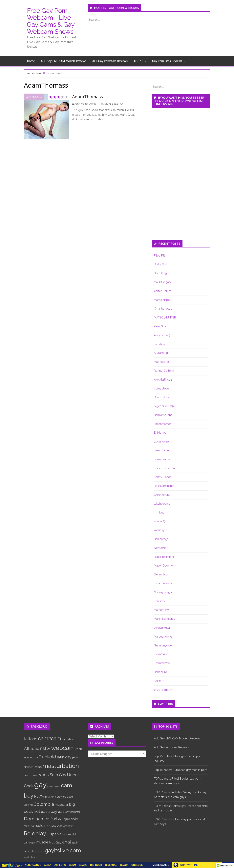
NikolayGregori (164, 592)
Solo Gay (58, 775)
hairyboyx (160, 344)
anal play (29, 857)
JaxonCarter (162, 450)
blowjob (61, 797)
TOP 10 (140, 61)
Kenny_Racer (162, 477)
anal (67, 842)
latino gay (30, 842)
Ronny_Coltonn (164, 371)
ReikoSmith (161, 326)
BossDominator (164, 486)
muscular (61, 805)
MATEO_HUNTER (165, 317)
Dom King (160, 273)
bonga (28, 851)
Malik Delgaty (163, 282)
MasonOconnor (164, 566)
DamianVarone (163, 415)
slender (28, 767)
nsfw (45, 748)
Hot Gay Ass (53, 826)
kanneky (159, 530)
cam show (68, 739)
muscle (42, 842)
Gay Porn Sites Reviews (168, 61)
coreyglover (162, 389)
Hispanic (54, 834)
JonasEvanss (162, 459)
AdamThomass (88, 97)
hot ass (41, 811)
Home (31, 61)
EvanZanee (161, 654)
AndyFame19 (162, 335)
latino (38, 767)
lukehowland (162, 504)
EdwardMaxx (162, 663)
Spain (75, 842)
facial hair (30, 826)
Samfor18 (160, 548)
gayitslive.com (63, 850)
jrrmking (159, 513)
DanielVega (161, 539)
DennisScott (162, 574)
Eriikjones (160, 433)
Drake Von (161, 264)
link (231, 806)
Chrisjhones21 (163, 309)
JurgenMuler (162, 628)
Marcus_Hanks (163, 637)
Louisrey (160, 601)
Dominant (34, 819)
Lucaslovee (161, 442)
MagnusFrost (162, 362)
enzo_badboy (163, 690)
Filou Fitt (159, 256)
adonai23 (160, 521)
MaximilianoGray (165, 619)
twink (43, 775)
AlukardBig (161, 353)
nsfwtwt (54, 819)
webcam (63, 748)
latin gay (64, 757)
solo (40, 826)
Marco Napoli (163, 300)
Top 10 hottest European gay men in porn (181, 770)
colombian (30, 775)
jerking (77, 757)
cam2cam (50, 738)
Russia (34, 757)
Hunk (53, 797)
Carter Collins (163, 291)
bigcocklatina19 (164, 406)
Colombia (44, 804)
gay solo (71, 819)
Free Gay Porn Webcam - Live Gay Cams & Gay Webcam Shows (51, 21)
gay (40, 785)
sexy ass (56, 811)
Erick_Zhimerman (165, 468)
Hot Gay (55, 842)
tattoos (31, 739)
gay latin (68, 826)
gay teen (54, 786)
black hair (38, 851)
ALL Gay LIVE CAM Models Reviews (64, 61)
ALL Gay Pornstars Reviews (110, 61)
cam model (69, 834)
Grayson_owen (164, 645)
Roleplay (35, 833)
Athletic (32, 749)
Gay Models (34, 97)
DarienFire (160, 672)
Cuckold (47, 757)
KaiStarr (159, 681)
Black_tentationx (164, 557)
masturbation (61, 766)
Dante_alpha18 (163, 397)
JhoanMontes (163, 424)
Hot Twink (41, 796)
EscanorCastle (163, 583)
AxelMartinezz (163, 380)
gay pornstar (73, 812)
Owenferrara (162, 495)
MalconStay (161, 610)
